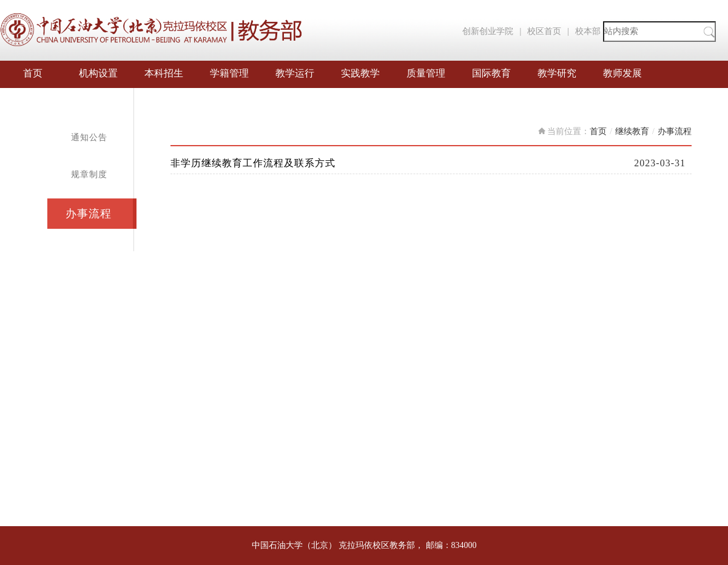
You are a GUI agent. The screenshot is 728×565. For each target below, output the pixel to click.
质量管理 (426, 73)
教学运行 (295, 73)
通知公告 (89, 137)
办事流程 (89, 214)
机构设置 (98, 73)
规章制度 (89, 174)
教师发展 (622, 73)
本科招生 (164, 73)
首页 (33, 73)
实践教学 (360, 73)
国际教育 (491, 73)
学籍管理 (229, 73)
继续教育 (632, 131)
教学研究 (557, 73)
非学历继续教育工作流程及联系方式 (253, 163)
